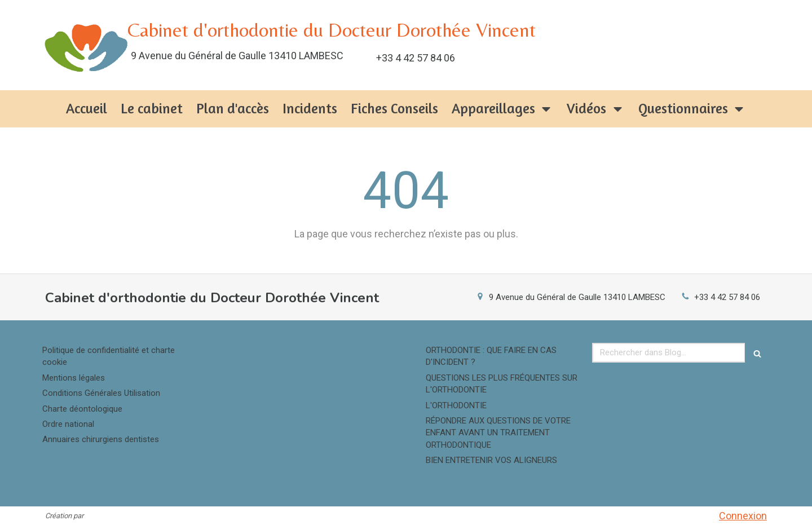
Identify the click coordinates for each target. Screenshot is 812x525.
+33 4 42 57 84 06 (727, 297)
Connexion (743, 516)
